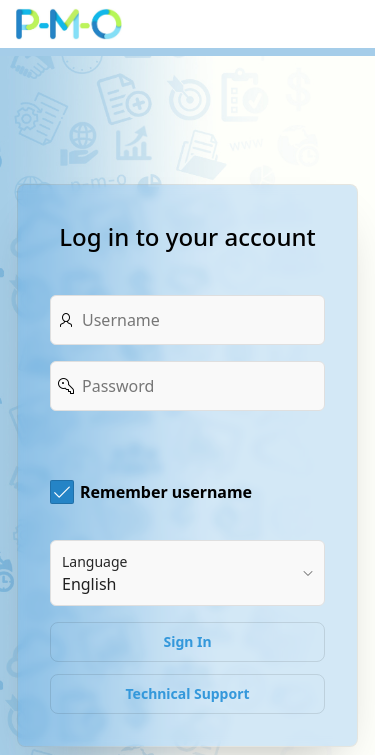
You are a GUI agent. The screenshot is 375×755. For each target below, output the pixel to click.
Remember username (166, 492)
